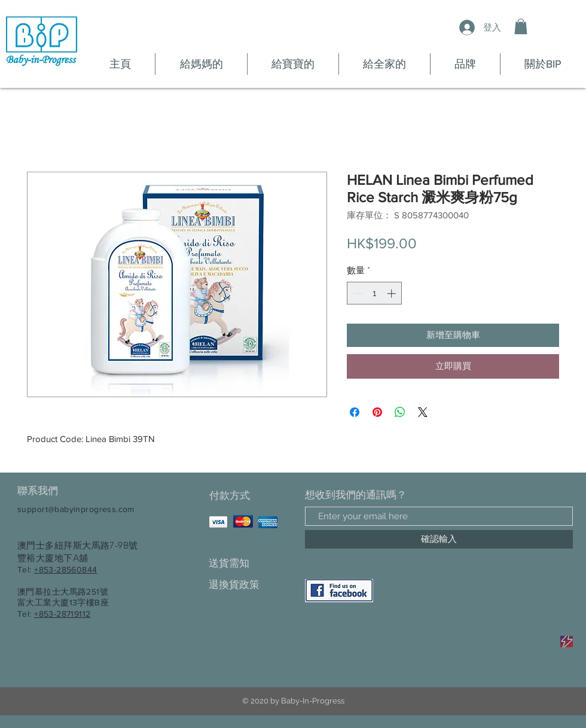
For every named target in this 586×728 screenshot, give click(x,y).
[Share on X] (423, 412)
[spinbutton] (375, 293)
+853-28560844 (65, 569)
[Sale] (567, 642)
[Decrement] (357, 293)
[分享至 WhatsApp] (400, 412)
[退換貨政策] (251, 585)
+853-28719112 (62, 614)
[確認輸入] (439, 539)
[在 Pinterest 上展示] (377, 412)
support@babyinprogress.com (76, 509)
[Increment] (393, 293)
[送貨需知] (251, 563)
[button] (521, 26)
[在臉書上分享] (355, 412)
